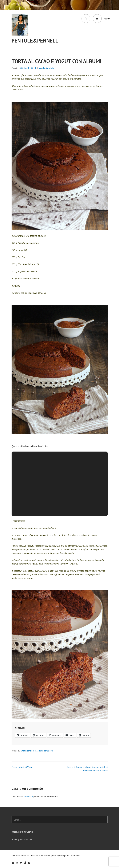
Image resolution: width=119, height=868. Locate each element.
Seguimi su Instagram (17, 863)
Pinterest (25, 863)
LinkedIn (29, 863)
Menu (107, 19)
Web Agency (58, 856)
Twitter (21, 863)
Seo (67, 856)
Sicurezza (76, 856)
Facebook (13, 863)
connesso (28, 797)
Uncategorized (27, 751)
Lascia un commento (44, 751)
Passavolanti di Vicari (22, 767)
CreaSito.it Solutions (40, 856)
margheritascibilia (46, 68)
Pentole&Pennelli (36, 41)
